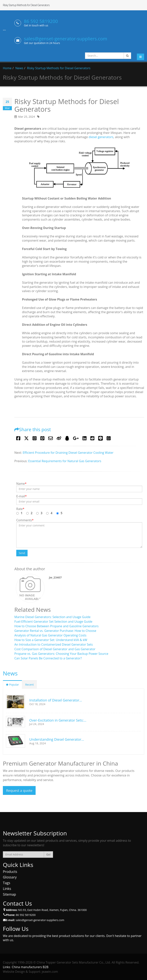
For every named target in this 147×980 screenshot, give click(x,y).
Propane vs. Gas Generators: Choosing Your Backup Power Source (61, 654)
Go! (48, 854)
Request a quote (19, 790)
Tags (7, 883)
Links (7, 889)
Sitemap (9, 894)
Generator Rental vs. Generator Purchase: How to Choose (55, 631)
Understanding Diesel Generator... (57, 739)
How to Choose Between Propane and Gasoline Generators (56, 626)
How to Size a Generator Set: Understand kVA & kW (51, 640)
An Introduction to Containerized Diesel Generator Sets (54, 644)
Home (7, 68)
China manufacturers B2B (30, 967)
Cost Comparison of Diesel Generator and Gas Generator (55, 649)
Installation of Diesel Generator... (56, 700)
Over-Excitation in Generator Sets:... (58, 720)
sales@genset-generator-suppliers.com (66, 39)
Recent (30, 685)
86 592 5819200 (41, 21)
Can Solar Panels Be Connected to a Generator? (48, 658)
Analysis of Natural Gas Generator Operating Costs (50, 635)
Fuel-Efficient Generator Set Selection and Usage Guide (53, 622)
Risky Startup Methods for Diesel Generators (59, 68)
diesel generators (101, 137)
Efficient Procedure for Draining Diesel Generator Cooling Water (68, 453)
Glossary (10, 877)
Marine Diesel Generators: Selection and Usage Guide (52, 617)
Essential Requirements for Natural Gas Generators (65, 461)
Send (22, 553)
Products (10, 872)
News (19, 68)
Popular (12, 685)
